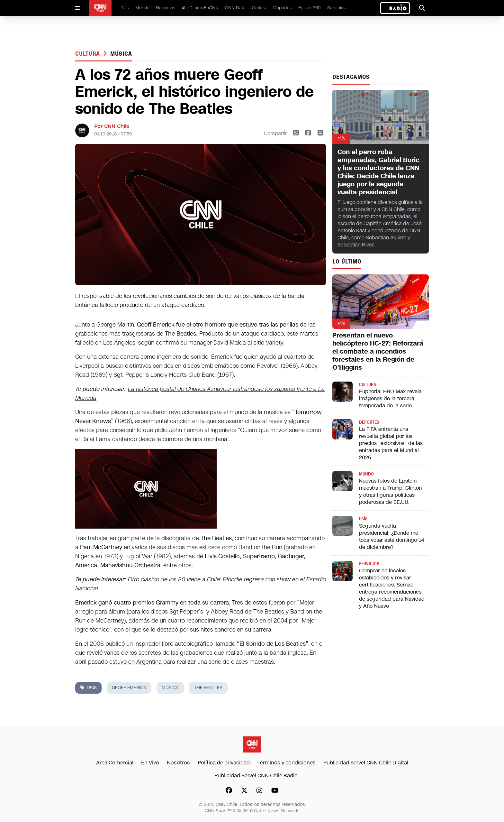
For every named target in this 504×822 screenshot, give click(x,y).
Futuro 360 (310, 8)
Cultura (259, 8)
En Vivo (150, 763)
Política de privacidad (224, 763)
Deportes (283, 8)
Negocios (166, 8)
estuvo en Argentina (135, 662)
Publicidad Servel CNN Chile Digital (366, 763)
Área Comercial (115, 763)
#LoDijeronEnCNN (200, 8)
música (121, 54)
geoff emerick (129, 688)
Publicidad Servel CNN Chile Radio (256, 776)
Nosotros (178, 763)
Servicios (337, 8)
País (125, 8)
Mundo (142, 8)
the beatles (208, 688)
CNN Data (235, 8)
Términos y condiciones (287, 763)
